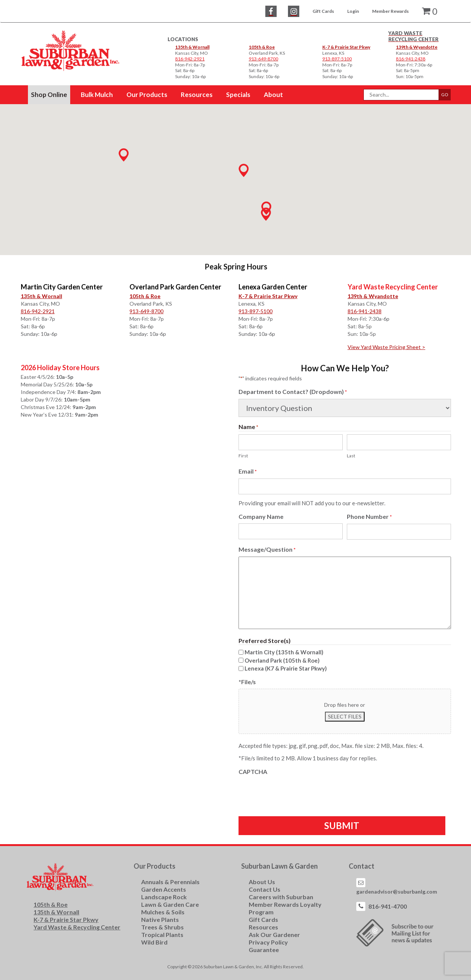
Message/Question (267, 550)
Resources (263, 927)
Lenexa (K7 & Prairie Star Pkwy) (286, 668)
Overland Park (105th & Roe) (282, 660)
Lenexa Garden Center (273, 287)
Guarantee (264, 950)
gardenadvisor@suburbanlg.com (397, 892)
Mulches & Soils (163, 912)
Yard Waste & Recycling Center (77, 927)
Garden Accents (164, 889)
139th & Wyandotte (417, 47)
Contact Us (265, 889)
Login (353, 11)
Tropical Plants (162, 935)
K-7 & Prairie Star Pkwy (346, 47)
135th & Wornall (192, 47)
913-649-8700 (146, 311)
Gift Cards (323, 11)
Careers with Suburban (281, 897)
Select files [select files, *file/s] (345, 716)
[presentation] (296, 793)
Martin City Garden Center (62, 287)
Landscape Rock (164, 897)
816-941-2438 (365, 311)
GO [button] (445, 95)
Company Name (261, 516)
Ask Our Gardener (274, 935)
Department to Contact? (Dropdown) (293, 392)
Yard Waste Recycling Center (393, 287)
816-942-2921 (38, 311)
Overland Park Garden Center (175, 287)
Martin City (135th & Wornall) (284, 652)
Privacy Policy (268, 942)
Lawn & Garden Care (170, 904)
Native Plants (160, 919)
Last (351, 456)
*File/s (247, 682)
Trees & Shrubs (162, 927)
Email (248, 472)
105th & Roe (262, 47)
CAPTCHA (253, 772)
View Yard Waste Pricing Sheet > (386, 347)
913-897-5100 (256, 311)
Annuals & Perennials (170, 882)
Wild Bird (154, 942)
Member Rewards (390, 11)
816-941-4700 (388, 906)
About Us (262, 882)
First (243, 456)
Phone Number (369, 517)
